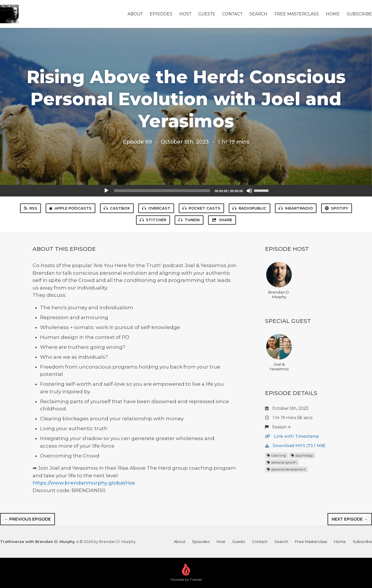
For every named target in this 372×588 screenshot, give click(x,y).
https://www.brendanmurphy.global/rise (84, 483)
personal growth (282, 462)
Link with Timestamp (292, 436)
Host (185, 14)
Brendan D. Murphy (279, 280)
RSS (31, 208)
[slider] (162, 191)
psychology (302, 455)
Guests (207, 14)
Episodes (161, 14)
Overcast (156, 208)
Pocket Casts (201, 208)
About (135, 14)
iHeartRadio (296, 208)
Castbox (117, 208)
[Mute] (249, 191)
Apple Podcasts (70, 208)
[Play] (106, 191)
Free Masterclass (297, 14)
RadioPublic (250, 208)
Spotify (337, 208)
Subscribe (359, 14)
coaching (277, 455)
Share (222, 220)
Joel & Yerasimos (279, 353)
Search (258, 14)
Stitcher (153, 220)
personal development (286, 469)
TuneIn (189, 220)
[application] (186, 191)
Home (333, 14)
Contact (232, 14)
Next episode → (350, 519)
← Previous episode (27, 519)
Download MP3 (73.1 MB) (295, 446)
